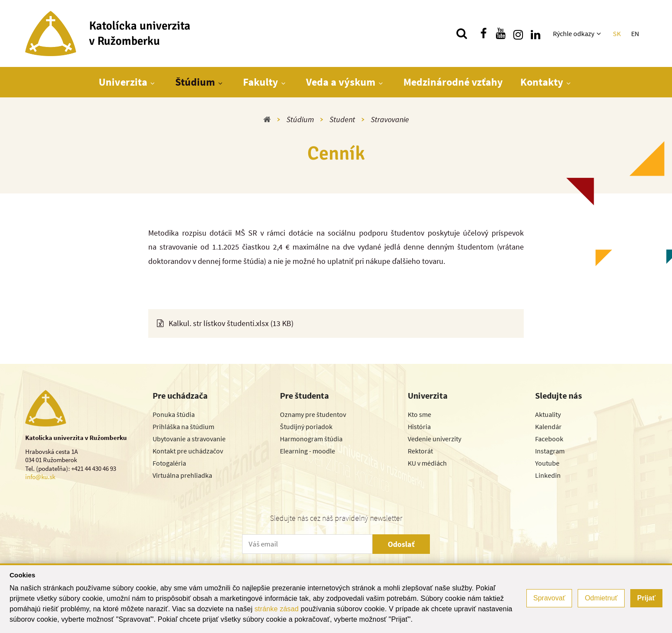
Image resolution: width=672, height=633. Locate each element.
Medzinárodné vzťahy (453, 82)
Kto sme (419, 414)
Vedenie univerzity (434, 439)
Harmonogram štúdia (311, 439)
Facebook (549, 439)
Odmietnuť (601, 598)
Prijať (646, 598)
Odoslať (401, 544)
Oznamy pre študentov (313, 414)
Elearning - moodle (308, 451)
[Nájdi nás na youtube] (501, 33)
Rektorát (420, 451)
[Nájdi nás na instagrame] (518, 33)
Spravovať (549, 598)
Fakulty (261, 82)
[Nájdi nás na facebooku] (483, 33)
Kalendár (548, 426)
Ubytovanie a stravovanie (189, 439)
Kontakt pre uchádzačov (188, 451)
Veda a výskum (341, 82)
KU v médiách (427, 463)
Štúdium (195, 82)
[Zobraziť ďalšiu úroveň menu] (600, 33)
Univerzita (123, 82)
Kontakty (542, 82)
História (419, 426)
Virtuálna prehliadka (182, 475)
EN (635, 33)
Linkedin (548, 475)
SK (617, 33)
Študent (342, 119)
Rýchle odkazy (574, 33)
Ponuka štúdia (174, 414)
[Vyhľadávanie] (462, 33)
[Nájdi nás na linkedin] (536, 33)
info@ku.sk (40, 477)
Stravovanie (390, 119)
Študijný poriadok (306, 426)
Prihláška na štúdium (183, 426)
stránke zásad (276, 609)
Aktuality (548, 414)
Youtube (547, 463)
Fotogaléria (169, 463)
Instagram (550, 451)
